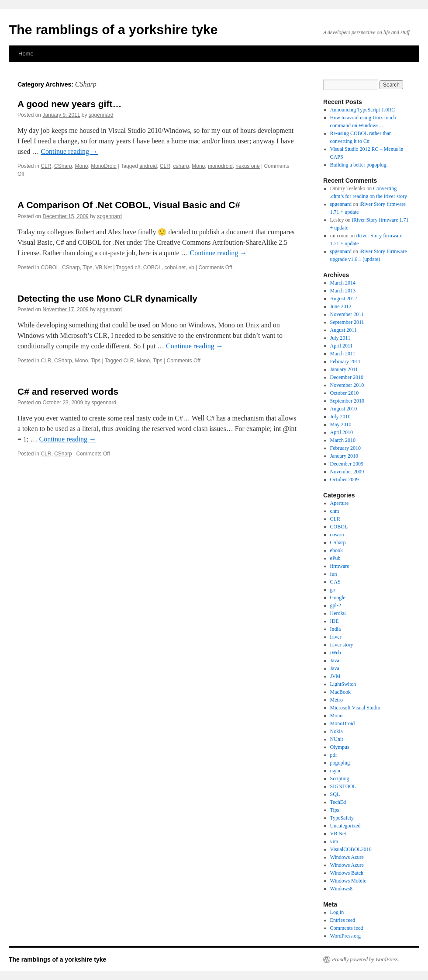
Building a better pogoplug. (359, 165)
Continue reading (69, 151)
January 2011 (344, 369)
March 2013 (343, 291)
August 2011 (343, 330)
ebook (337, 550)
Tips (87, 268)
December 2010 (347, 377)
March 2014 (343, 283)
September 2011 (347, 322)
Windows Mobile (348, 881)
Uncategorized (345, 826)
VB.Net (104, 268)
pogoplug (340, 763)
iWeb (336, 653)
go (333, 590)
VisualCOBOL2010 (351, 849)
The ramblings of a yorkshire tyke (113, 30)
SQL (335, 794)
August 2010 (344, 409)
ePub (335, 558)
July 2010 (340, 417)
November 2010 (347, 385)
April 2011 (342, 346)
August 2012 (344, 299)
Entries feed (343, 920)
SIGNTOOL (343, 786)
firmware (340, 566)
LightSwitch (343, 684)
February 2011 (345, 361)
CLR (46, 166)
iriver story (342, 645)
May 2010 (341, 424)
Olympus (340, 747)
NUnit (337, 739)
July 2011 (340, 338)
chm (335, 511)
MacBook (340, 692)
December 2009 (347, 464)
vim (334, 841)
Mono (81, 166)
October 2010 (345, 393)
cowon (337, 535)
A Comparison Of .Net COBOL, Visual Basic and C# (129, 205)
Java (335, 660)
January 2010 (344, 456)
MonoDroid (104, 166)
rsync (336, 771)
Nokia (337, 731)
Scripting (340, 778)
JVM (335, 676)
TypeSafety (342, 818)
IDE (335, 621)
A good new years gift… (69, 104)
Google (338, 598)
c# (137, 268)
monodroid (220, 166)
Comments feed (347, 928)
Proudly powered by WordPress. (366, 959)
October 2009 (345, 480)
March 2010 (343, 440)
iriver (336, 637)
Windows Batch (347, 873)
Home (26, 54)
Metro (337, 700)
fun (334, 574)
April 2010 (342, 432)
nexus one (247, 166)
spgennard (101, 115)
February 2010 (345, 448)
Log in (337, 912)
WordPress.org (345, 936)
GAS (335, 582)
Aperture (340, 503)
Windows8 (342, 889)
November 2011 (347, 314)
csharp (181, 166)
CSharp (63, 166)
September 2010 (347, 401)
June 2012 (341, 306)
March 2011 (343, 354)
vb (192, 268)
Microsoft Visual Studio (355, 708)
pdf (334, 755)
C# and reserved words (68, 391)
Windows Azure (347, 857)
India (336, 629)
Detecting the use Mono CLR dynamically (107, 298)
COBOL (50, 268)
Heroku (338, 613)
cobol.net (175, 268)
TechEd (338, 802)
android (148, 166)
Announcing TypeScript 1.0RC (363, 110)
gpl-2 (336, 605)
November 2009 (347, 472)
